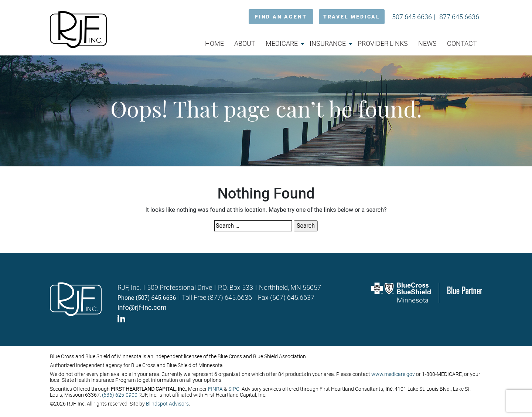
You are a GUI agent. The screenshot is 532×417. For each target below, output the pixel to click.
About (245, 43)
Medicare (282, 43)
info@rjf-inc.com (142, 307)
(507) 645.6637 (292, 297)
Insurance (328, 43)
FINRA (215, 389)
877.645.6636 (459, 17)
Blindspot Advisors (167, 404)
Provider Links (383, 43)
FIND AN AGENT (281, 16)
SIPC (234, 389)
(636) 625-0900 (120, 395)
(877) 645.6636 (230, 297)
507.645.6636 (412, 17)
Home (214, 43)
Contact (462, 43)
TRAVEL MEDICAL (352, 16)
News (427, 43)
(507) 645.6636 (156, 298)
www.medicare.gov (393, 374)
